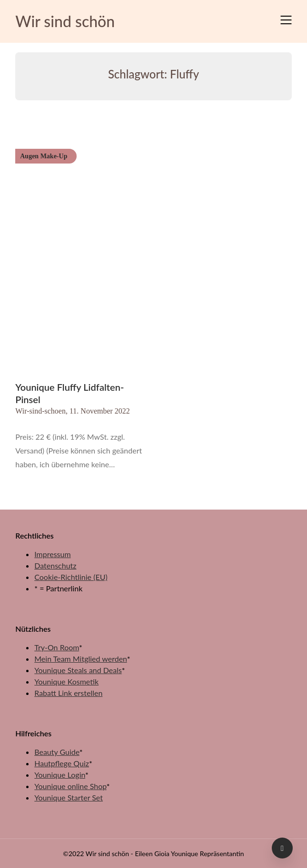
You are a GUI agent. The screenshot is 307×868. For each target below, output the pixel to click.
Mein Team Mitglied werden (80, 659)
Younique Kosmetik (66, 681)
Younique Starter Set (69, 797)
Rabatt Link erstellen (68, 693)
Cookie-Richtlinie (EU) (71, 577)
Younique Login (60, 775)
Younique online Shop (70, 786)
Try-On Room (57, 647)
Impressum (52, 554)
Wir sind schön (65, 21)
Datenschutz (55, 565)
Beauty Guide (57, 752)
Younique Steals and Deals (78, 670)
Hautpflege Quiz (62, 763)
